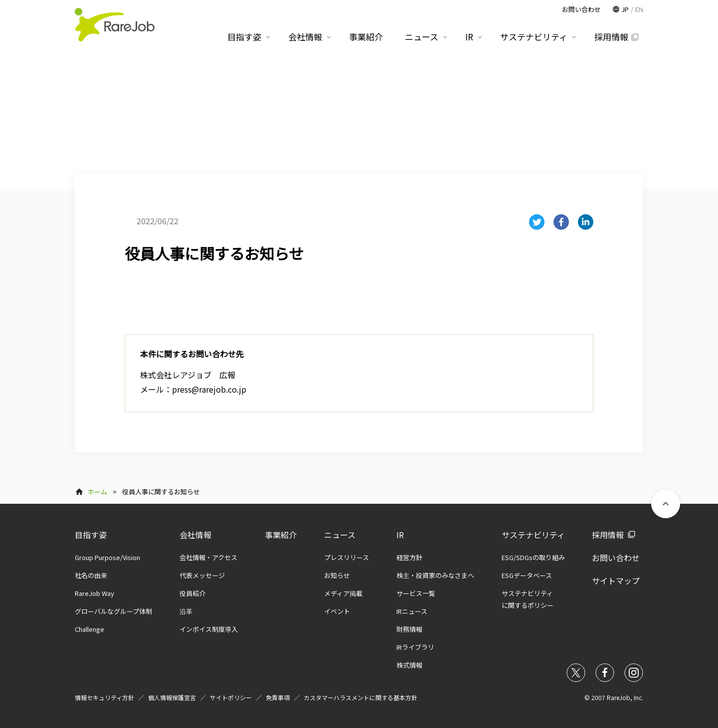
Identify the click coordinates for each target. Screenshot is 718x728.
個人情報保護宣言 (172, 697)
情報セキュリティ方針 (104, 697)
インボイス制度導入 (209, 629)
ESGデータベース (527, 575)
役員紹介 (192, 593)
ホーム (97, 492)
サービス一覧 (416, 593)
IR (400, 535)
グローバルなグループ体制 (113, 611)
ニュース (340, 535)
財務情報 (409, 629)
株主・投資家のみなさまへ (435, 575)
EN (639, 9)
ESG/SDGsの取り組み (533, 557)
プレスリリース (347, 557)
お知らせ (337, 575)
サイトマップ (616, 581)
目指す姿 (91, 535)
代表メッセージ (202, 575)
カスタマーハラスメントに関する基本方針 (360, 697)
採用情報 (608, 535)
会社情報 (195, 535)
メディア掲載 (343, 593)
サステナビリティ (533, 535)
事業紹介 (281, 535)
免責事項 (278, 697)
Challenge (90, 629)
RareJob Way (94, 593)
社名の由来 (91, 575)
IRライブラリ (415, 647)
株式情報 (409, 665)
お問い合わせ (616, 558)
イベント (337, 611)
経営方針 (409, 557)
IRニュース (412, 611)
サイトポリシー (231, 697)
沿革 (186, 611)
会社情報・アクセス (208, 557)
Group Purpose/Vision (107, 557)
